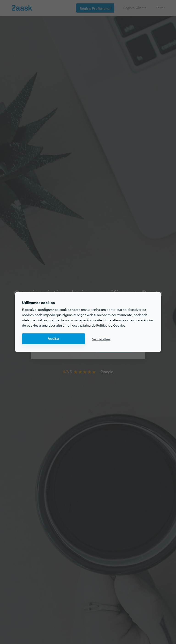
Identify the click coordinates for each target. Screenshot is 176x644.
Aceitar (54, 339)
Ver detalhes (101, 339)
